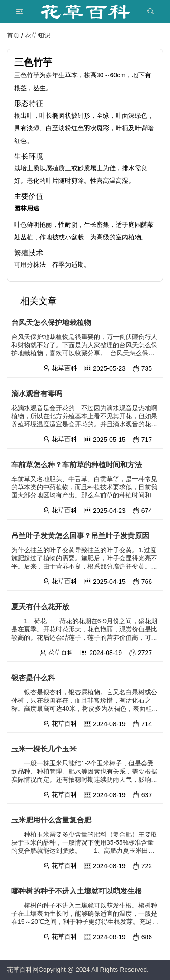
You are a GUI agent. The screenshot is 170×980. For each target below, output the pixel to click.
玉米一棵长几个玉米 (44, 749)
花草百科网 (23, 970)
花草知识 (38, 35)
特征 (36, 103)
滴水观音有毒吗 (37, 394)
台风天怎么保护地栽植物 (51, 323)
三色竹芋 (27, 75)
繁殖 (21, 253)
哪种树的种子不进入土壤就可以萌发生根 (77, 891)
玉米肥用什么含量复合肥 (51, 820)
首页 (13, 35)
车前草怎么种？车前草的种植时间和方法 (77, 465)
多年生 (55, 75)
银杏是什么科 (33, 678)
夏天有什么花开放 (40, 607)
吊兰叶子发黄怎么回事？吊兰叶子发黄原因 (80, 536)
